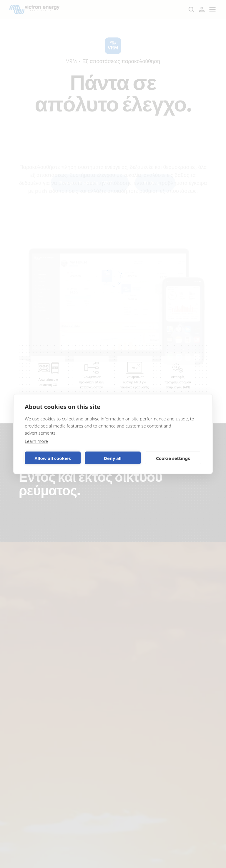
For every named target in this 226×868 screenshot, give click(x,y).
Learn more (36, 441)
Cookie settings (173, 458)
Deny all (113, 458)
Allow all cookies (53, 458)
